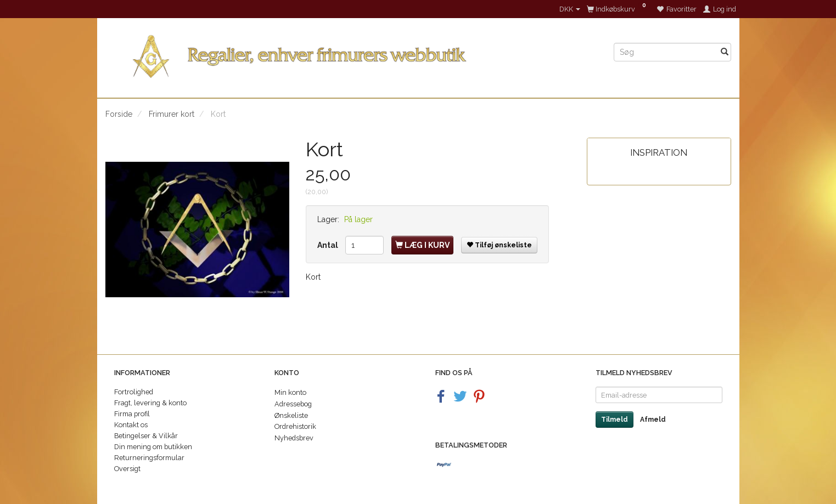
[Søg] (725, 52)
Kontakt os (131, 425)
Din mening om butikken (153, 447)
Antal (329, 245)
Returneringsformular (149, 458)
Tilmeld (615, 420)
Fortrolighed (134, 392)
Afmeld (653, 420)
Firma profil (132, 414)
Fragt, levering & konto (150, 403)
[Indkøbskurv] (618, 9)
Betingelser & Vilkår (146, 436)
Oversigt (127, 469)
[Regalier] (351, 54)
